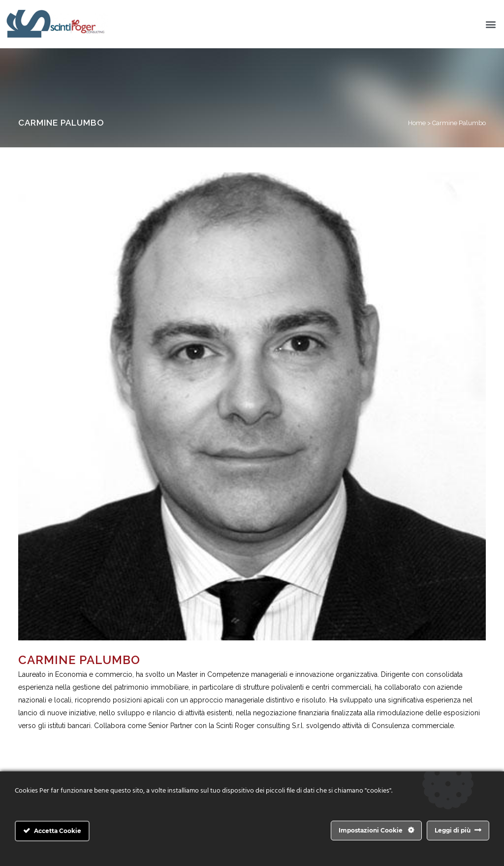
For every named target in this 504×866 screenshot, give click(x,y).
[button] (491, 24)
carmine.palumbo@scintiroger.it (69, 738)
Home (417, 123)
